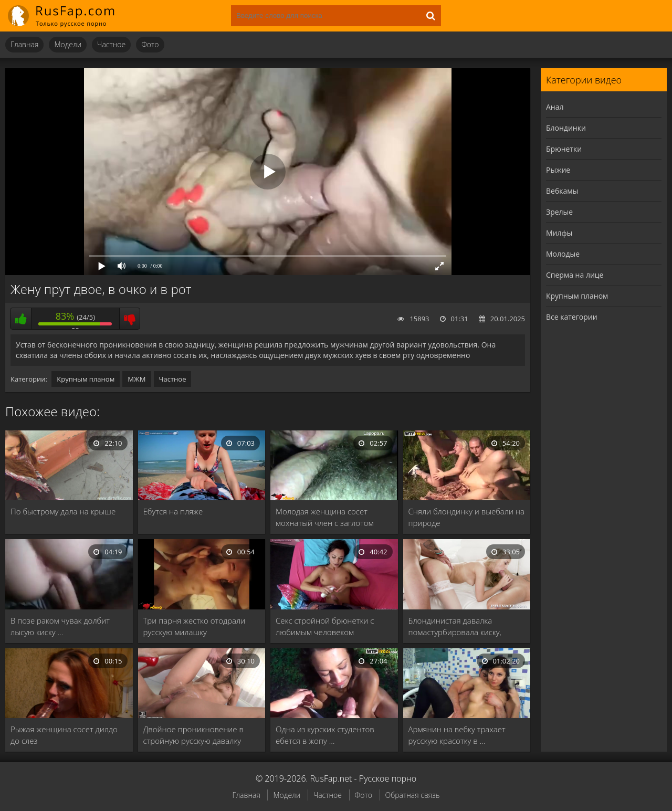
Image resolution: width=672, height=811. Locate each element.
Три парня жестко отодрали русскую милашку (195, 626)
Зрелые (559, 212)
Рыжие (558, 170)
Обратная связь (413, 795)
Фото (150, 44)
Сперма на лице (575, 275)
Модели (68, 44)
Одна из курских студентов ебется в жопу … (325, 735)
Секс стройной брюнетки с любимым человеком (325, 626)
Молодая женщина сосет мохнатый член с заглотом (325, 517)
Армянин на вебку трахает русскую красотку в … (457, 735)
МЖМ (136, 379)
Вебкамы (562, 191)
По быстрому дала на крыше (63, 511)
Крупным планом (86, 379)
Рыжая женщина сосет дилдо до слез (64, 735)
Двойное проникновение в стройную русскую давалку (193, 735)
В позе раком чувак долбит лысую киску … (60, 626)
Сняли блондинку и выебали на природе (466, 517)
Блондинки (566, 128)
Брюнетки (564, 149)
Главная (24, 44)
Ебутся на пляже (173, 511)
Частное (111, 44)
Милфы (559, 233)
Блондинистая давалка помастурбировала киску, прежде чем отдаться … (455, 626)
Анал (555, 107)
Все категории (572, 317)
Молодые (563, 254)
